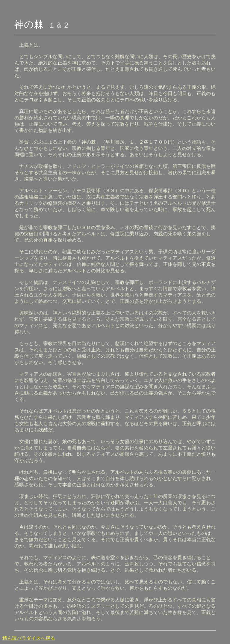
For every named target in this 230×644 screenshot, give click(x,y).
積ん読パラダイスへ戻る (29, 638)
